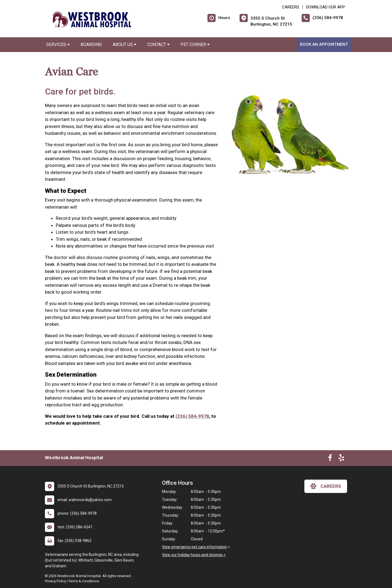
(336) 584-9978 (192, 416)
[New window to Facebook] (330, 459)
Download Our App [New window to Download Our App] (325, 7)
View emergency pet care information (195, 547)
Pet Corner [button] (195, 45)
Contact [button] (158, 45)
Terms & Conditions (84, 581)
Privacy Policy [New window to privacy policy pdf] (55, 581)
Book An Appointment (324, 44)
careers (326, 486)
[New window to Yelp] (341, 459)
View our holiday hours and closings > (194, 555)
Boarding (91, 45)
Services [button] (58, 45)
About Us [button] (125, 45)
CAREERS (291, 7)
